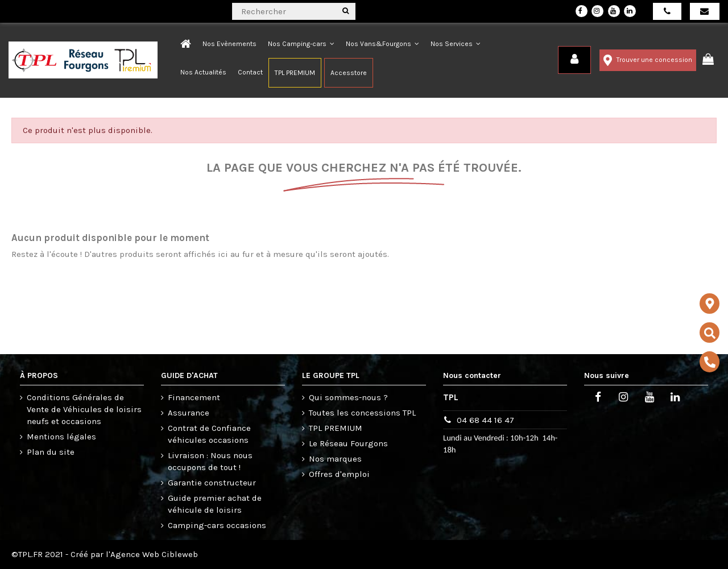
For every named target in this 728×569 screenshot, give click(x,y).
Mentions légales (61, 437)
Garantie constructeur (212, 483)
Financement (194, 397)
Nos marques (335, 459)
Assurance (189, 413)
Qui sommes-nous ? (348, 397)
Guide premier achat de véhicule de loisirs (215, 504)
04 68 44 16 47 (485, 420)
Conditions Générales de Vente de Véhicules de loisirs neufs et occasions (84, 409)
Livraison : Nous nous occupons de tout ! (210, 461)
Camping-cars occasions (217, 525)
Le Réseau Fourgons (348, 443)
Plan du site (51, 452)
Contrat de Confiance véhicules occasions (209, 434)
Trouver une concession (648, 60)
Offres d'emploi (339, 474)
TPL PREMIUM (336, 428)
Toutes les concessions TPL (362, 413)
